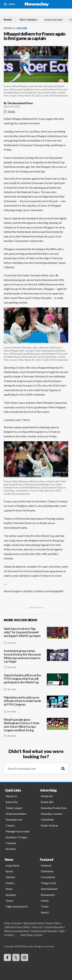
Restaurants (48, 895)
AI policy (9, 935)
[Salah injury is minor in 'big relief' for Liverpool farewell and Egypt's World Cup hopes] (36, 637)
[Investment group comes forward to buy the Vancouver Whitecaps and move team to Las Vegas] (36, 660)
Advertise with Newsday (44, 931)
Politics (10, 883)
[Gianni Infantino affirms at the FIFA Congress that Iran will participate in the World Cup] (36, 683)
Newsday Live (14, 819)
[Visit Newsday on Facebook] (7, 957)
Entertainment (49, 889)
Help (62, 931)
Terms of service (13, 923)
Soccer (8, 20)
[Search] (63, 769)
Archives (11, 849)
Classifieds (47, 819)
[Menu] (10, 4)
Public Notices (50, 825)
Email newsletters (16, 814)
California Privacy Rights (17, 927)
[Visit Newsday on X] (16, 957)
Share (10, 112)
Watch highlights (29, 20)
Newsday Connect (52, 814)
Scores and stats (54, 20)
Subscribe (12, 802)
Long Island (12, 865)
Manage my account (18, 831)
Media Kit (47, 796)
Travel (45, 906)
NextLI (45, 912)
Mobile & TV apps (16, 837)
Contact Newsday (54, 927)
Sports (9, 28)
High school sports (17, 906)
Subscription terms (34, 923)
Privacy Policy (53, 923)
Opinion (10, 877)
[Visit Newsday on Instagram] (25, 957)
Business (11, 895)
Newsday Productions (54, 808)
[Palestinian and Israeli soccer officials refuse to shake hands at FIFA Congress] (36, 706)
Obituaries (47, 871)
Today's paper (14, 808)
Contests (11, 843)
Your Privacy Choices (31, 935)
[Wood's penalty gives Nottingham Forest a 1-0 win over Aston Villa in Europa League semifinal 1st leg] (36, 729)
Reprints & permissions (17, 931)
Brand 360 (47, 802)
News (9, 889)
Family (45, 901)
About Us (11, 796)
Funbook (46, 865)
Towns (10, 901)
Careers (10, 825)
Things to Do (48, 883)
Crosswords (48, 877)
